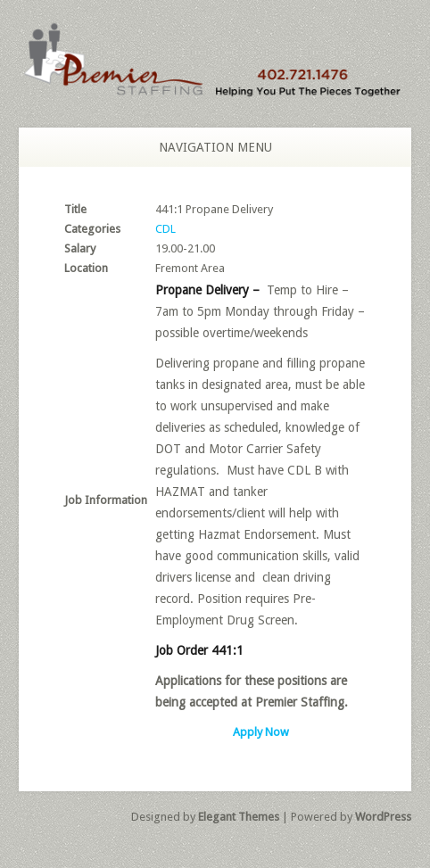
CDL (165, 229)
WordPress (383, 817)
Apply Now (261, 732)
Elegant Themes (239, 817)
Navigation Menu (205, 147)
